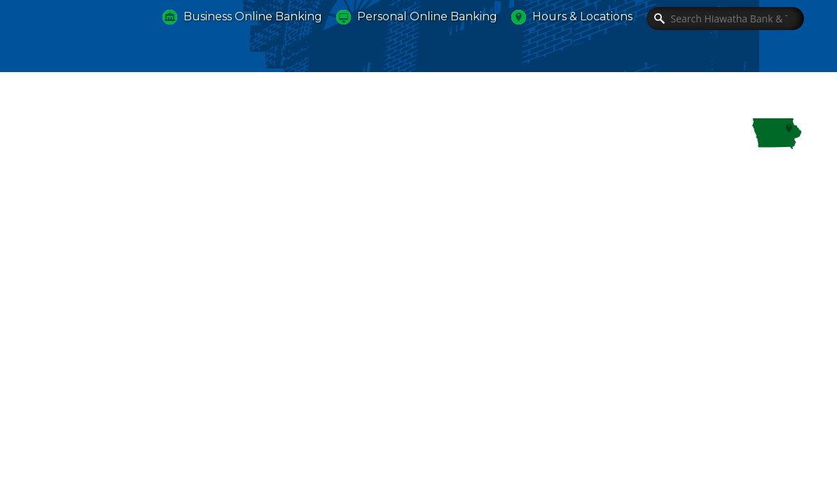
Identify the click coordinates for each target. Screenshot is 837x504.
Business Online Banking (253, 16)
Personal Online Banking (427, 16)
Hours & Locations (582, 16)
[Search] (725, 19)
